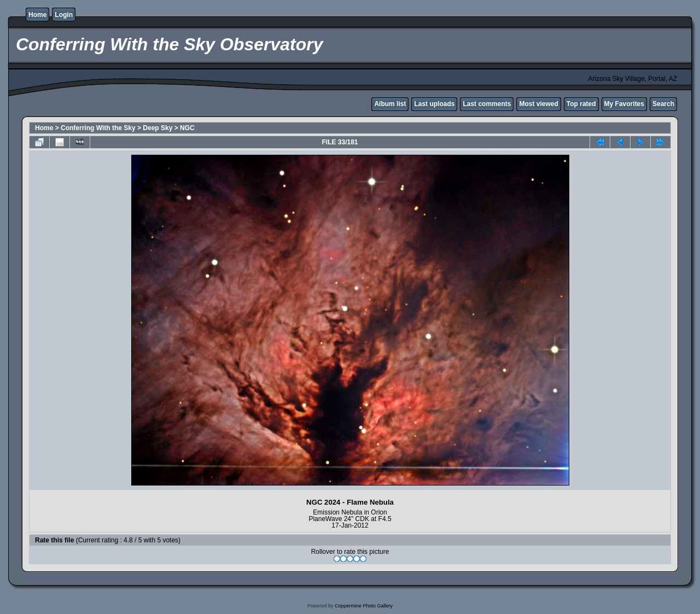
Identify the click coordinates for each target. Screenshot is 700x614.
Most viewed (538, 104)
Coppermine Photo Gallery (364, 606)
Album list (390, 104)
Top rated (581, 104)
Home (37, 15)
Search (663, 104)
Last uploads (434, 104)
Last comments (487, 104)
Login (64, 15)
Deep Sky (157, 128)
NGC (187, 128)
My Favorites (624, 104)
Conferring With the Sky (98, 128)
